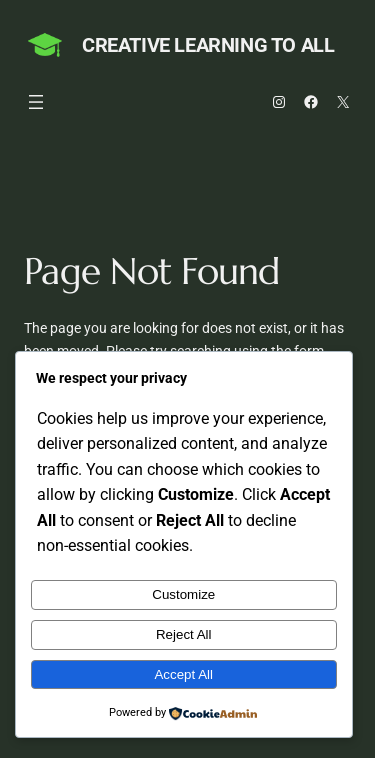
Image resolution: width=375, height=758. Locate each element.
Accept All (183, 674)
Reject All (184, 634)
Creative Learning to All (208, 45)
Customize (183, 594)
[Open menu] (36, 102)
